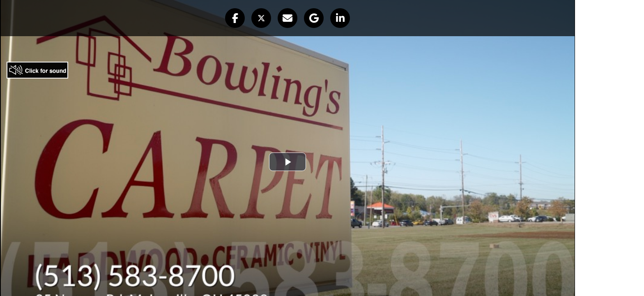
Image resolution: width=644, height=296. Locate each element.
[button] (235, 18)
